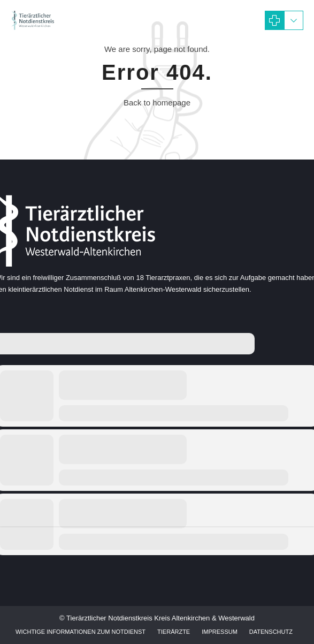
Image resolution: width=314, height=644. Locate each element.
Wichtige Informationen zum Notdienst (81, 632)
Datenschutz (271, 632)
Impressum (220, 632)
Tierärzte (174, 632)
